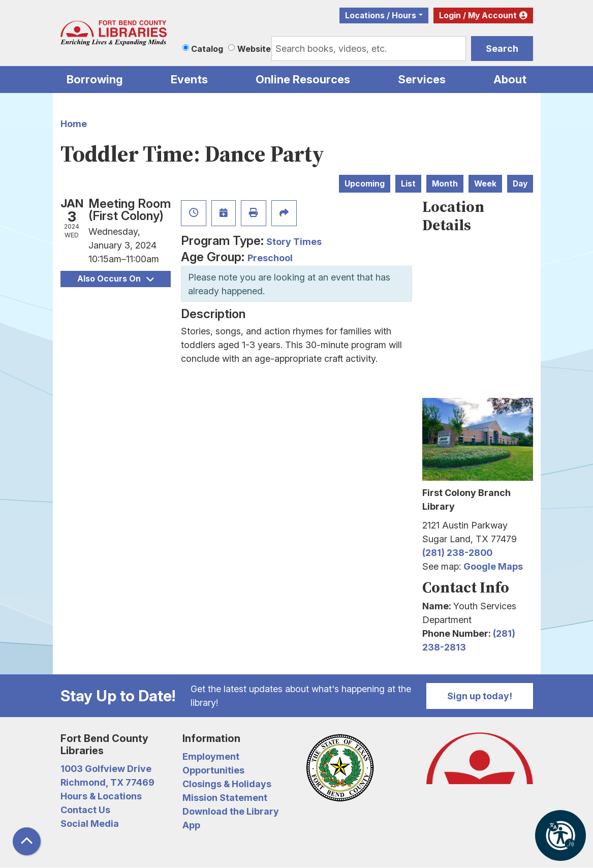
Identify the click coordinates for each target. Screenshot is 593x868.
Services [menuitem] (422, 79)
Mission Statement (225, 798)
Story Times (294, 242)
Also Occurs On (115, 279)
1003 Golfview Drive (106, 769)
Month (445, 184)
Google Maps (493, 566)
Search (502, 49)
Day (520, 184)
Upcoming (365, 184)
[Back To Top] (27, 841)
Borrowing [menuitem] (95, 79)
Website (254, 49)
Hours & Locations (101, 796)
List (408, 184)
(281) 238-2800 (457, 553)
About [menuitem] (510, 79)
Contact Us (85, 810)
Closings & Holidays (227, 784)
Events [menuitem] (189, 79)
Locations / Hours (381, 15)
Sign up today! (480, 696)
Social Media (90, 824)
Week (485, 184)
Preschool (270, 258)
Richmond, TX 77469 (107, 782)
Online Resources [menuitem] (303, 79)
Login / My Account (478, 15)
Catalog (207, 49)
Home (74, 124)
